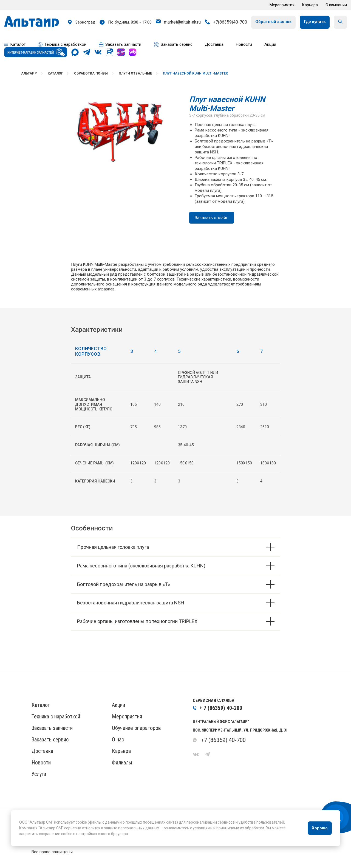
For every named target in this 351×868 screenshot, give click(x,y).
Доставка (42, 751)
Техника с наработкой (56, 716)
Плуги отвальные (135, 73)
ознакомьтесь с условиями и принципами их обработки (214, 828)
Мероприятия (282, 5)
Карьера (310, 5)
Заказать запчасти (52, 728)
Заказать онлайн (212, 218)
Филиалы (122, 763)
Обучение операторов (136, 728)
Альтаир (29, 73)
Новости (41, 763)
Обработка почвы (91, 73)
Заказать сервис (50, 739)
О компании (336, 5)
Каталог (55, 73)
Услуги (39, 774)
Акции (118, 705)
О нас (118, 739)
